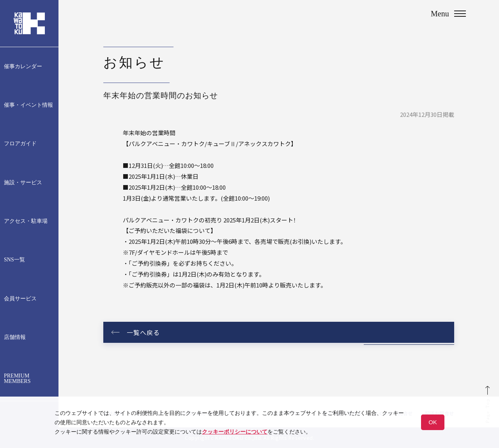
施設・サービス (23, 183)
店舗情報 (15, 337)
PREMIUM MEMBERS (17, 379)
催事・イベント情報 (28, 105)
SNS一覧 (14, 260)
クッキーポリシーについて (235, 432)
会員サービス (20, 299)
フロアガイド (20, 144)
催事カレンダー (23, 67)
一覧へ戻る (143, 332)
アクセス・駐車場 (26, 221)
